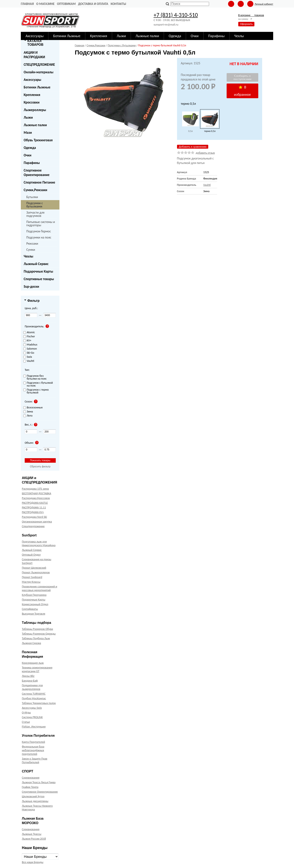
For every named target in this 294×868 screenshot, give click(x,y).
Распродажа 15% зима (35, 489)
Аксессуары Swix (32, 708)
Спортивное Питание (39, 182)
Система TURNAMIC (34, 694)
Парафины (32, 163)
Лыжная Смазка (31, 643)
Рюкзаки (32, 243)
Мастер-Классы (31, 582)
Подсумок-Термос (39, 231)
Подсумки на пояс (39, 237)
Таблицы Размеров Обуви (37, 629)
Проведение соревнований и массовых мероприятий (40, 588)
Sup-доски (31, 287)
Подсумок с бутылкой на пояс (38, 384)
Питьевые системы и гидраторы (41, 223)
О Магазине (45, 4)
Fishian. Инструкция (34, 727)
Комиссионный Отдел (35, 604)
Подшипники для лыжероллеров (32, 687)
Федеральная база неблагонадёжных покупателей (33, 750)
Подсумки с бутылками (35, 205)
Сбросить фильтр (40, 466)
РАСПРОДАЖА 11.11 (34, 508)
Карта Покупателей (33, 742)
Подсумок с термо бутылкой (36, 391)
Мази (28, 133)
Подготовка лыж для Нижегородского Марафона (39, 543)
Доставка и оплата (93, 4)
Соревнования (31, 778)
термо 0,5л (210, 131)
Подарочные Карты (38, 271)
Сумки (31, 250)
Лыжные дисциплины (35, 801)
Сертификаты (30, 609)
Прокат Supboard (32, 577)
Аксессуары (32, 80)
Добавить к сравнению (193, 147)
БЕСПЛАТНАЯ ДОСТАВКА (36, 493)
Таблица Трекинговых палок (39, 703)
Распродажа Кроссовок (36, 498)
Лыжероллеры (35, 110)
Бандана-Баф (30, 681)
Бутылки (32, 197)
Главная (27, 4)
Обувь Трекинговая (38, 140)
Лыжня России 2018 (34, 839)
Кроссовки (32, 102)
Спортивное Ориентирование (37, 173)
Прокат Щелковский (34, 568)
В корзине (251, 15)
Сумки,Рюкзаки (35, 190)
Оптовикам (66, 4)
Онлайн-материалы (39, 72)
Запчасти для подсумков (35, 214)
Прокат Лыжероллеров (36, 572)
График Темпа (30, 787)
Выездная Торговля (33, 614)
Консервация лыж (33, 663)
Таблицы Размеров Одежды (39, 634)
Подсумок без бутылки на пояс (35, 377)
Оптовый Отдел (31, 555)
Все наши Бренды (33, 862)
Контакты (118, 4)
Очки (28, 155)
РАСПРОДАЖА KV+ (33, 512)
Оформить (246, 24)
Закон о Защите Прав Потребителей (35, 760)
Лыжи (28, 118)
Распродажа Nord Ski (34, 517)
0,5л (190, 131)
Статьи (26, 722)
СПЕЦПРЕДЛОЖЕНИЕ (39, 65)
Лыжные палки (35, 125)
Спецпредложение (33, 526)
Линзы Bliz (28, 676)
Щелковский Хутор (33, 796)
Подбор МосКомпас (34, 698)
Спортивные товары (39, 279)
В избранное (242, 91)
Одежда (30, 148)
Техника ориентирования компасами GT (37, 669)
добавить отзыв (205, 153)
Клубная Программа (34, 595)
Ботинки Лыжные (37, 87)
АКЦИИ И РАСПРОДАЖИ (34, 55)
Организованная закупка (37, 522)
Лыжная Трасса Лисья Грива (39, 782)
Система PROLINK (32, 717)
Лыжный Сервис (36, 264)
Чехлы (28, 256)
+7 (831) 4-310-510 (176, 15)
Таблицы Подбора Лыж (36, 638)
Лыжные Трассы (32, 834)
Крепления (32, 95)
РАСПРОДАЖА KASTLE (35, 503)
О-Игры (26, 713)
